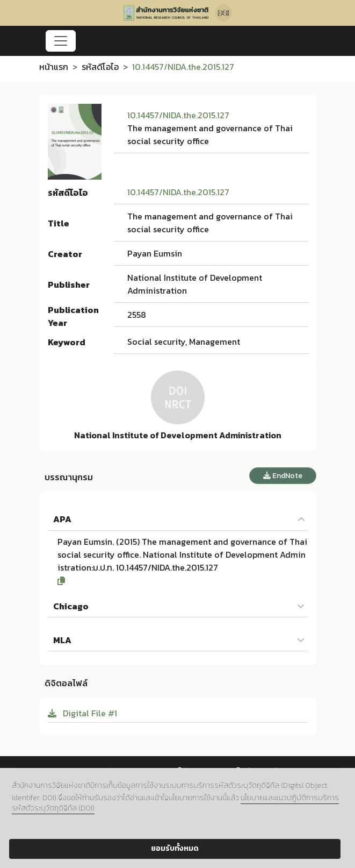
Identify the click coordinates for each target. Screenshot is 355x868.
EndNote (283, 476)
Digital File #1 (82, 713)
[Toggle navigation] (61, 41)
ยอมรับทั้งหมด (175, 848)
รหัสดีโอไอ (100, 67)
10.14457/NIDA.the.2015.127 (178, 115)
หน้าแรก (54, 67)
